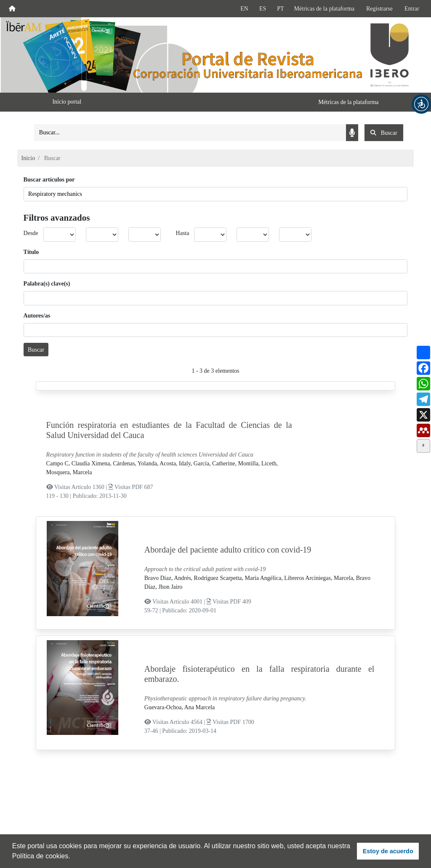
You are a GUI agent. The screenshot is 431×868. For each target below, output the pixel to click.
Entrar (412, 9)
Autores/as (37, 316)
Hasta (183, 233)
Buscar (36, 350)
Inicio (28, 158)
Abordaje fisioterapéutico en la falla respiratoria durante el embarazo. (259, 674)
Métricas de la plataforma (324, 9)
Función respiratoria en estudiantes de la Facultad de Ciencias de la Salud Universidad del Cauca (169, 430)
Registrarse (379, 9)
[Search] (190, 133)
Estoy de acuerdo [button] (388, 851)
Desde (31, 233)
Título (31, 252)
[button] (421, 104)
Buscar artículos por (49, 180)
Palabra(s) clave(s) (47, 284)
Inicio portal (67, 102)
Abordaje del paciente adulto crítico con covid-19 (228, 550)
